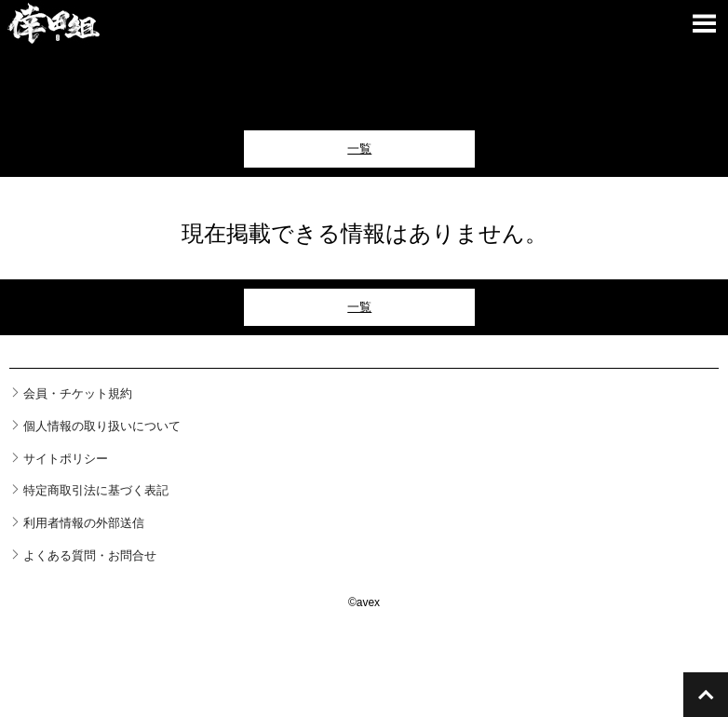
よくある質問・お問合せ (90, 555)
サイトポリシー (66, 459)
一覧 (359, 149)
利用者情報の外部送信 (84, 523)
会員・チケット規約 (78, 393)
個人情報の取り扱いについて (102, 426)
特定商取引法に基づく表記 (96, 490)
